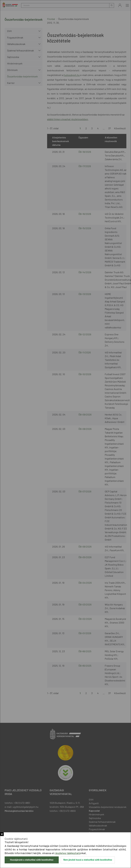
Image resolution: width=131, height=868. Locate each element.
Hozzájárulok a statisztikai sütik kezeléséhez (32, 860)
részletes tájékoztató (68, 853)
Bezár (2, 834)
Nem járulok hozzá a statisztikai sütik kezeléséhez (88, 860)
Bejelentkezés (120, 5)
